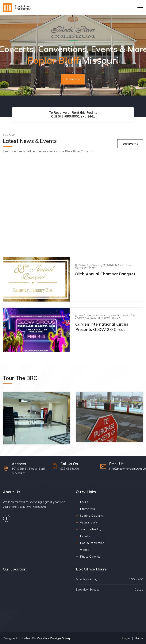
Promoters (87, 509)
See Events (130, 144)
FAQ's (84, 502)
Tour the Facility (91, 529)
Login (126, 638)
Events (85, 536)
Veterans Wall (89, 523)
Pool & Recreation (92, 543)
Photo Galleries (90, 557)
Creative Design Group (54, 638)
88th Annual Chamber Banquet (105, 274)
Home (139, 638)
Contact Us (73, 79)
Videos (85, 550)
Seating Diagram (91, 516)
